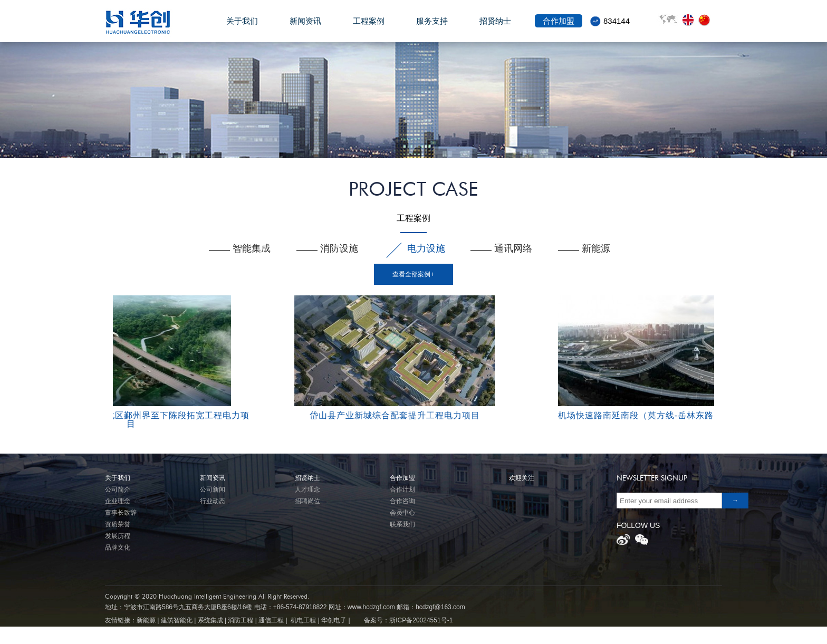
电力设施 (426, 248)
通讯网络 (513, 248)
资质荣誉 (118, 524)
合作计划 (402, 489)
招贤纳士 (495, 27)
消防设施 (339, 248)
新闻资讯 (305, 27)
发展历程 (118, 536)
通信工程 (271, 620)
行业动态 (213, 501)
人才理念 (307, 489)
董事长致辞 (121, 513)
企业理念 (118, 501)
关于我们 (242, 27)
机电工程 (303, 620)
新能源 (596, 248)
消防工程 (241, 620)
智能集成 (252, 248)
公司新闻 (213, 489)
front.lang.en (690, 20)
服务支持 (432, 27)
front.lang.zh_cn (706, 20)
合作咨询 (402, 501)
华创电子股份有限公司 (148, 22)
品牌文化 (118, 547)
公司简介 (118, 489)
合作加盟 (559, 27)
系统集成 (210, 620)
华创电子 (334, 620)
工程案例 (369, 27)
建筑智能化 (177, 620)
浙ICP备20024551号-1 (421, 620)
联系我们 (402, 524)
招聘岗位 (307, 501)
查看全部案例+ (413, 274)
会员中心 (402, 513)
